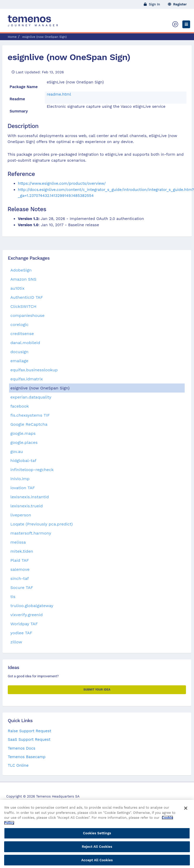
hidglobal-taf (23, 461)
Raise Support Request (30, 731)
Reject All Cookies (97, 849)
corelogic (19, 325)
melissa (18, 542)
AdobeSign (21, 270)
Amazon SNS (23, 279)
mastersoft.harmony (31, 533)
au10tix (17, 288)
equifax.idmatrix (27, 379)
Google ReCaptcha (29, 424)
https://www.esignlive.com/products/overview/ (62, 183)
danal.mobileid (25, 343)
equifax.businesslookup (34, 370)
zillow (16, 642)
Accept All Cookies (97, 862)
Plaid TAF (20, 560)
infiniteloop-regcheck (32, 470)
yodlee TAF (21, 633)
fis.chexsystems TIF (30, 415)
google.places (24, 442)
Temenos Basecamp (27, 757)
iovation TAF (23, 488)
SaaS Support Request (29, 739)
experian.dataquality (31, 397)
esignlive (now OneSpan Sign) (69, 57)
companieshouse (27, 315)
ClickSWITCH (23, 306)
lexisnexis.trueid (27, 506)
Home (12, 37)
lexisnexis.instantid (30, 497)
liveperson (21, 515)
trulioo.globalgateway (32, 606)
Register (177, 4)
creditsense (22, 334)
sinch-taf (20, 578)
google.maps (23, 433)
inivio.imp (20, 479)
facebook (20, 406)
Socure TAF (22, 588)
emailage (19, 361)
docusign (19, 352)
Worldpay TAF (24, 624)
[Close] (186, 810)
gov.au (17, 451)
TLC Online (18, 765)
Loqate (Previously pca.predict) (42, 524)
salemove (20, 569)
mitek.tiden (22, 551)
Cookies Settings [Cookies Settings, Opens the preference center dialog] (97, 835)
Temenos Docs (21, 748)
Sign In (152, 4)
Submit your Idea (97, 690)
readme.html (59, 94)
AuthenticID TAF (27, 297)
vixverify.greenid (27, 615)
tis (13, 597)
